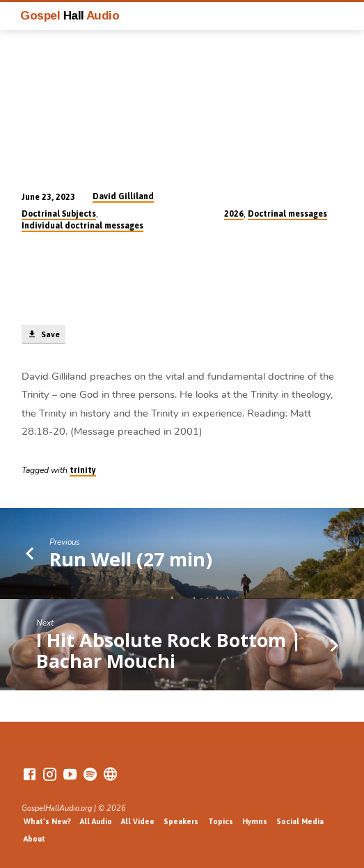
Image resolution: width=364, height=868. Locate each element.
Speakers (181, 821)
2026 (234, 214)
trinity (83, 470)
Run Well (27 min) (131, 559)
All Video (138, 821)
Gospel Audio (70, 15)
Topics (221, 821)
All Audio (96, 821)
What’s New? (47, 821)
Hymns (255, 821)
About (34, 839)
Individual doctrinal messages (82, 226)
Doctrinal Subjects (59, 214)
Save (43, 334)
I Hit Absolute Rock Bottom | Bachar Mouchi (169, 650)
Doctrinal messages (287, 214)
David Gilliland (123, 196)
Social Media (300, 821)
